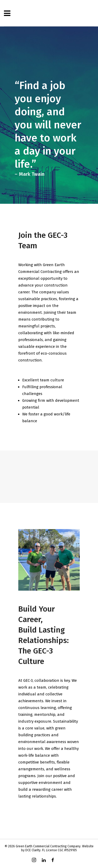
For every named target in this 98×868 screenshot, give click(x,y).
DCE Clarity (33, 850)
